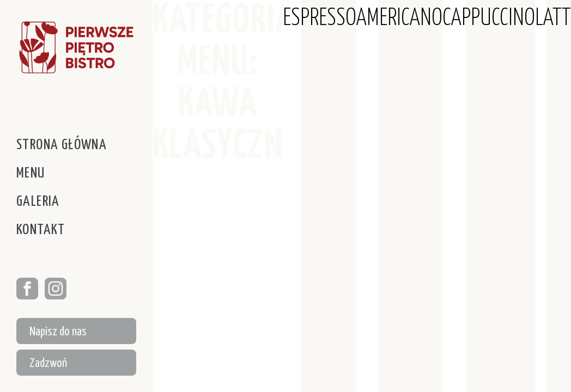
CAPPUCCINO (489, 19)
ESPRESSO (320, 19)
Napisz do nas (58, 332)
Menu (31, 173)
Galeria (38, 202)
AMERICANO (399, 19)
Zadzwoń (48, 363)
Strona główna (62, 145)
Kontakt (41, 230)
